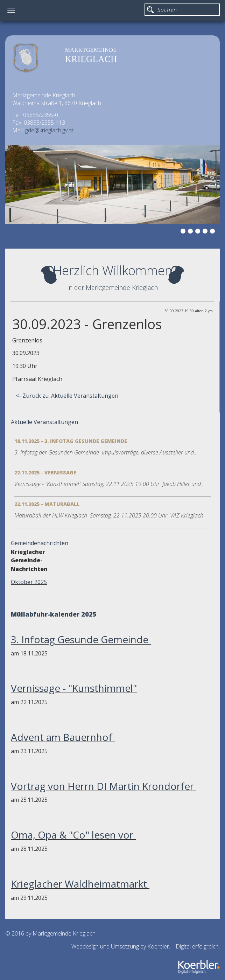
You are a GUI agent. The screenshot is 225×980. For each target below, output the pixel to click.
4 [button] (199, 232)
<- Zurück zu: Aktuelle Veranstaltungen (67, 396)
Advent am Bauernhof (63, 737)
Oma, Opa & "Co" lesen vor (73, 835)
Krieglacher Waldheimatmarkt (80, 884)
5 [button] (206, 232)
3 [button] (191, 232)
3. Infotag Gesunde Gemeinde (81, 639)
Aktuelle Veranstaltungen (44, 422)
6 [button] (213, 232)
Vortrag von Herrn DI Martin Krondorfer (104, 786)
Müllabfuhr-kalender (45, 614)
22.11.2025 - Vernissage (45, 472)
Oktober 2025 (29, 582)
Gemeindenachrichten (40, 543)
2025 (89, 614)
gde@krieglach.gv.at (49, 130)
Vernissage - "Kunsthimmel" (74, 688)
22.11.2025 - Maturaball (47, 504)
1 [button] (177, 232)
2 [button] (184, 232)
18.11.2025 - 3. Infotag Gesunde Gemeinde (71, 441)
